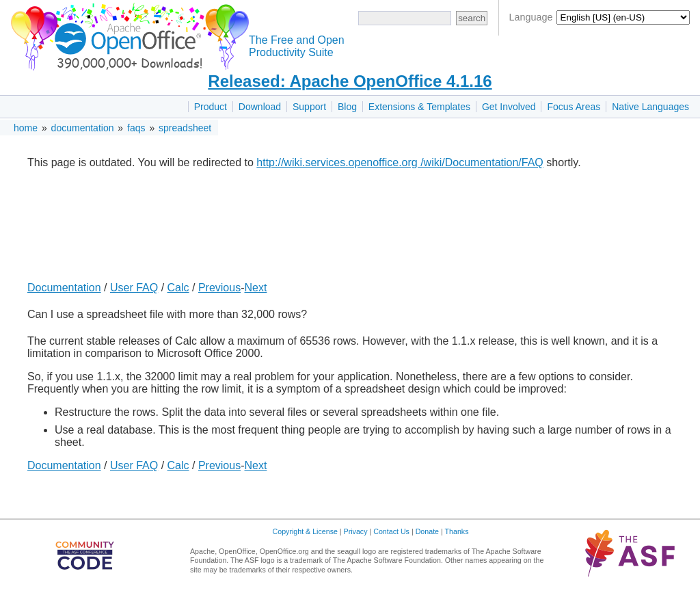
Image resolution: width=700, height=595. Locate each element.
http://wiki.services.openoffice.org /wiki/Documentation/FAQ (400, 162)
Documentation (64, 288)
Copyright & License (305, 531)
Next (255, 288)
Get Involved (509, 107)
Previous (219, 288)
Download (260, 107)
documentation (83, 128)
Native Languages (650, 107)
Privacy (356, 531)
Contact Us (391, 531)
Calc (178, 288)
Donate (427, 531)
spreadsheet (185, 128)
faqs (136, 128)
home (26, 128)
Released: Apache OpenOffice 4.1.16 (350, 81)
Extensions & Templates (419, 107)
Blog (347, 107)
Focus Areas (574, 107)
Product (211, 107)
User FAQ (134, 288)
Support (309, 107)
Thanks (457, 531)
